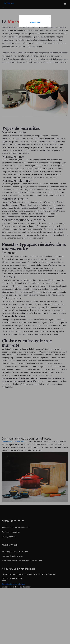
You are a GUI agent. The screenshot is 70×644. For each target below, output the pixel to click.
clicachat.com (35, 23)
